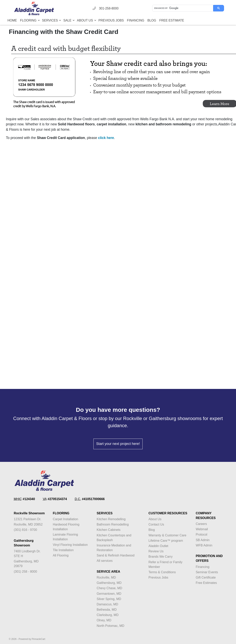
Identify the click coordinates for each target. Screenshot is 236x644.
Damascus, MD (107, 604)
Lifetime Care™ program (166, 541)
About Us (85, 20)
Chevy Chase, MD (110, 588)
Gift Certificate (206, 577)
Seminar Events (207, 572)
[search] (182, 8)
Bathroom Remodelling (113, 524)
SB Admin (203, 540)
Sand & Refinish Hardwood (116, 555)
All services (105, 561)
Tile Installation (63, 550)
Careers (201, 524)
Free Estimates (206, 583)
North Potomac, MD (111, 626)
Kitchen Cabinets (109, 530)
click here (106, 138)
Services (50, 20)
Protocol (201, 534)
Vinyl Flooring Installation (70, 545)
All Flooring (61, 555)
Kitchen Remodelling (111, 519)
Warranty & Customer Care (167, 535)
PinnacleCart (38, 639)
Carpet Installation (65, 519)
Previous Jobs (111, 20)
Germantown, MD (109, 594)
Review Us (156, 551)
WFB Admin (204, 545)
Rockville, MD (106, 577)
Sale (68, 20)
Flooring (29, 20)
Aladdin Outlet (158, 546)
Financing (136, 20)
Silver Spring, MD (109, 599)
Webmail (202, 529)
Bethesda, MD (107, 610)
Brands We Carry (160, 557)
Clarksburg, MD (108, 615)
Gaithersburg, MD (109, 583)
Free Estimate (172, 20)
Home (12, 20)
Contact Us (156, 524)
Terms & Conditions (162, 572)
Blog (152, 20)
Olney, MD (104, 620)
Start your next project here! (118, 444)
